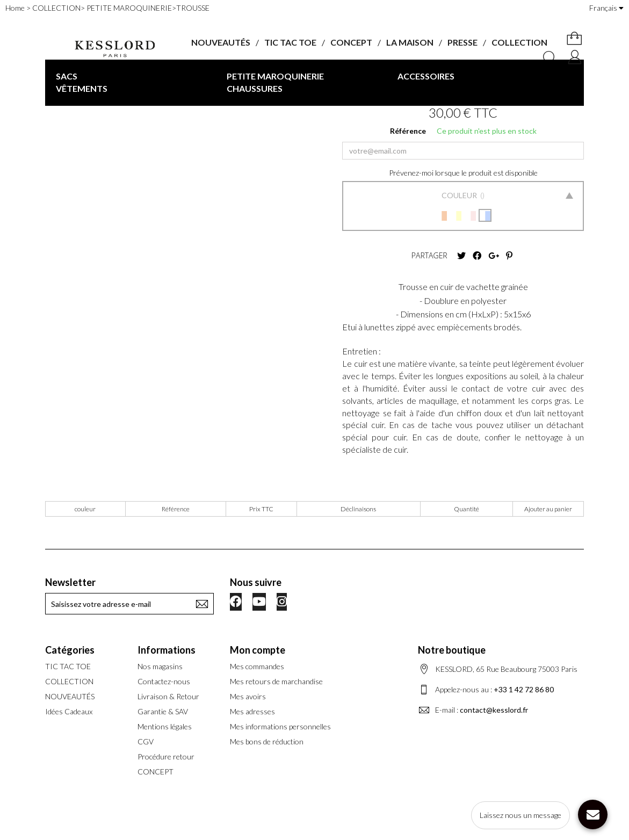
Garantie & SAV (163, 711)
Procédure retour (166, 756)
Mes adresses (252, 711)
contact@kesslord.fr (494, 710)
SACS (67, 76)
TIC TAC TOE (290, 42)
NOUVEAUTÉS (221, 42)
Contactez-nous (164, 681)
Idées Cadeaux (69, 711)
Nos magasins (160, 666)
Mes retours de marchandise (276, 681)
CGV (146, 741)
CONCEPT (351, 42)
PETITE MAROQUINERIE (275, 76)
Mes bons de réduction (267, 741)
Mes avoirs (248, 696)
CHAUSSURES (255, 88)
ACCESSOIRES (426, 76)
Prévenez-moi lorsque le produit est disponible (463, 173)
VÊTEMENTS (82, 88)
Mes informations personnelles (280, 726)
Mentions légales (165, 726)
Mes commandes (257, 666)
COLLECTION (519, 42)
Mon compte (258, 650)
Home (15, 8)
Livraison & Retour (168, 696)
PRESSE (462, 42)
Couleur (460, 195)
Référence (408, 131)
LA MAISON (410, 42)
